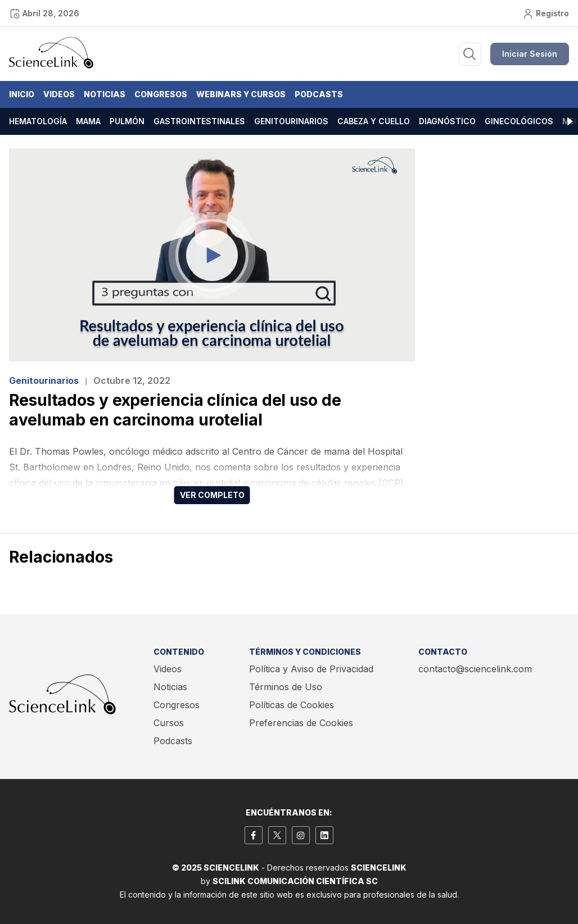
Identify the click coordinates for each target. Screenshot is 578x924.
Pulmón (127, 121)
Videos (59, 94)
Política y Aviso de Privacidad (311, 669)
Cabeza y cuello (374, 121)
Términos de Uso (286, 687)
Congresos (161, 94)
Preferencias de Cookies (301, 723)
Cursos (169, 723)
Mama (88, 121)
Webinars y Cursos (241, 94)
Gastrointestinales (199, 121)
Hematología (38, 121)
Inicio (22, 94)
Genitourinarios (291, 121)
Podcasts (319, 94)
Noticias (105, 94)
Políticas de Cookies (292, 705)
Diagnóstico (447, 121)
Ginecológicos (519, 121)
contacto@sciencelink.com (475, 669)
